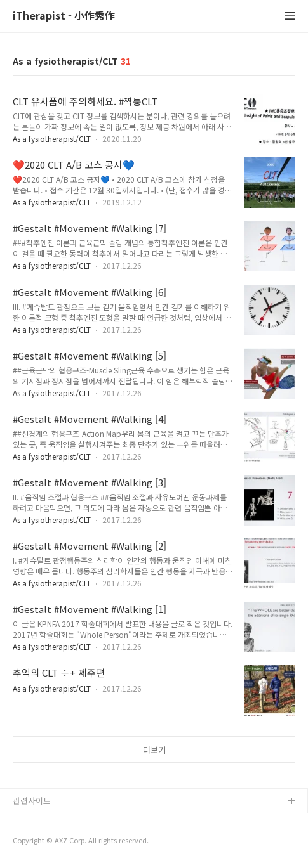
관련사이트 (32, 800)
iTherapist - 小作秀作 (64, 16)
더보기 (154, 750)
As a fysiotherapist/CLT (52, 139)
